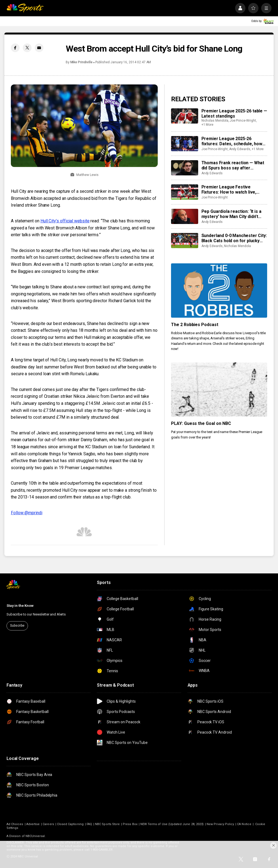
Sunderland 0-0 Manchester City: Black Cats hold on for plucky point (234, 238)
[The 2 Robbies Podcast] (219, 290)
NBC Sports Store (107, 824)
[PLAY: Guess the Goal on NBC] (219, 389)
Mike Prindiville (81, 62)
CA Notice (244, 824)
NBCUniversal (35, 836)
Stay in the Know (20, 606)
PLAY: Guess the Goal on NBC (201, 423)
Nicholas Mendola (215, 121)
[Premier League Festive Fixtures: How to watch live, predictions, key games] (185, 192)
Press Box (130, 824)
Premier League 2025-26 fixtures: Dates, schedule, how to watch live (232, 141)
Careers (48, 824)
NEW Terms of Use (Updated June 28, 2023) (172, 824)
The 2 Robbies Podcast (195, 325)
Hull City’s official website (65, 221)
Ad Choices (15, 824)
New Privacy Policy (220, 824)
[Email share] (39, 48)
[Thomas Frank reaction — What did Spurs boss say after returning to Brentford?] (185, 168)
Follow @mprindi (27, 513)
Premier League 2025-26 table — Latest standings (234, 113)
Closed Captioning (70, 824)
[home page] (25, 8)
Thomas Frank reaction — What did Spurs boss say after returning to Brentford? (233, 165)
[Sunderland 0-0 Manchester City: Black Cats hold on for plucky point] (185, 241)
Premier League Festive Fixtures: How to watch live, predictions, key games (229, 190)
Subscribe (17, 626)
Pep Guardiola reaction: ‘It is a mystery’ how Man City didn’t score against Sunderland (231, 214)
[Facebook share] (15, 48)
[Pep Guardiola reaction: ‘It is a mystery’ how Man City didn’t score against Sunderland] (185, 216)
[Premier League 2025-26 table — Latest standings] (185, 116)
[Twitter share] (27, 48)
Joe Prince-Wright (243, 121)
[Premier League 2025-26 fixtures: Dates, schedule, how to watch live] (185, 144)
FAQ (89, 824)
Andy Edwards (240, 149)
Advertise (33, 824)
